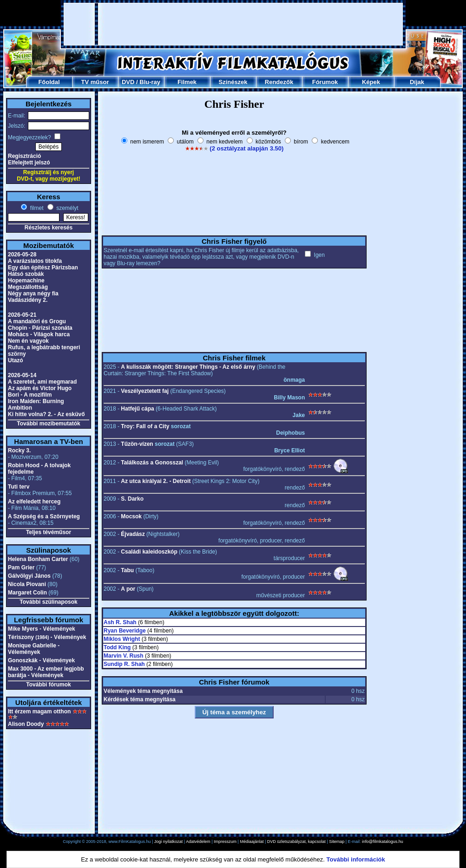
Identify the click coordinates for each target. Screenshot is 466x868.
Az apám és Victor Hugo (40, 388)
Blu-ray (150, 82)
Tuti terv (19, 487)
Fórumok (325, 82)
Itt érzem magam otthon (39, 711)
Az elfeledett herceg (34, 502)
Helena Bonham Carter (38, 559)
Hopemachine (26, 281)
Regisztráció (24, 156)
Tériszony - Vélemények (47, 637)
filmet (36, 208)
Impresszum (225, 842)
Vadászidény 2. (28, 300)
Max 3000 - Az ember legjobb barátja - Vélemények (46, 672)
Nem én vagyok (28, 341)
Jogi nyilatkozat (169, 842)
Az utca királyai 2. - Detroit (156, 481)
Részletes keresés (49, 228)
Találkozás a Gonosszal (152, 463)
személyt (67, 208)
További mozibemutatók (48, 424)
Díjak (417, 82)
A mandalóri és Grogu (37, 321)
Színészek (233, 82)
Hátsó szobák (26, 274)
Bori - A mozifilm (30, 395)
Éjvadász (133, 534)
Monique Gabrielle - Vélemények (34, 649)
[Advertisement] (233, 24)
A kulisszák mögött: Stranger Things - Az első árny (188, 367)
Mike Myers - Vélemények (42, 629)
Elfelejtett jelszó (29, 163)
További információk (356, 859)
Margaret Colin (27, 593)
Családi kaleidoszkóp (149, 552)
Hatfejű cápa (137, 409)
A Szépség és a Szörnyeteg (44, 516)
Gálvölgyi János (29, 576)
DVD (128, 82)
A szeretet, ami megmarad (42, 382)
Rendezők (279, 82)
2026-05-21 (22, 315)
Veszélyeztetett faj (145, 391)
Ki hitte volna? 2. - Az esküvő (46, 414)
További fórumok (48, 685)
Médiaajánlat (252, 842)
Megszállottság (28, 287)
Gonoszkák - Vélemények (41, 660)
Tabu (127, 570)
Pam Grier (21, 568)
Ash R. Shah (120, 622)
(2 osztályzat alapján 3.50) (246, 148)
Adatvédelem (198, 842)
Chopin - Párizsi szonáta (40, 328)
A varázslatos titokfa (35, 261)
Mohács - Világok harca (39, 334)
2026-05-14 (22, 375)
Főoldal (49, 82)
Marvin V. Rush (124, 656)
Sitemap (337, 842)
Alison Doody (26, 724)
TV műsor (95, 82)
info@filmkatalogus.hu (383, 842)
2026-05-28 (22, 255)
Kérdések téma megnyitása (140, 699)
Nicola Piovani (27, 584)
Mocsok (131, 516)
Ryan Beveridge (125, 631)
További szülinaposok (48, 602)
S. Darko (132, 499)
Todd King (117, 647)
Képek (371, 82)
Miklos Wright (122, 639)
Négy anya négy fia (33, 294)
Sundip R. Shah (124, 664)
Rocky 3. (19, 450)
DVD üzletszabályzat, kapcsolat (296, 842)
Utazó (16, 360)
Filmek (187, 82)
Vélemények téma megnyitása (143, 691)
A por (128, 589)
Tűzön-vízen (137, 444)
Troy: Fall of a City (145, 426)
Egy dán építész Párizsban (43, 268)
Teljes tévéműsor (49, 532)
